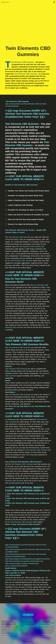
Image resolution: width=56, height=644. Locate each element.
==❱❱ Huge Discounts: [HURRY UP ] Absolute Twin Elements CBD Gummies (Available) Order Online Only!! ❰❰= (27, 114)
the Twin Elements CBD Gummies (20, 261)
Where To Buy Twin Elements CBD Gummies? (23, 524)
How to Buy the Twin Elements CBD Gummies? (24, 462)
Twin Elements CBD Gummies (26, 74)
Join (28, 615)
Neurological (10, 392)
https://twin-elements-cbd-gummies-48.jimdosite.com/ (24, 561)
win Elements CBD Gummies (23, 62)
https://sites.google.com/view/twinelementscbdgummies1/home (28, 559)
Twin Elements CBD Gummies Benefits (27, 344)
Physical (8, 366)
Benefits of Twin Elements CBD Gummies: (22, 185)
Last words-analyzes (13, 575)
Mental (8, 380)
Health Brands (11, 568)
